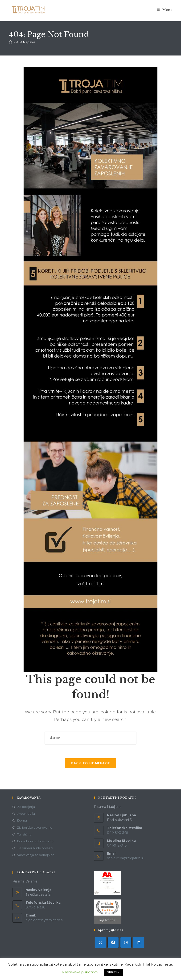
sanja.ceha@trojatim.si (125, 859)
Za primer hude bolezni (35, 849)
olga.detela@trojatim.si (44, 921)
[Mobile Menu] (165, 10)
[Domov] (10, 42)
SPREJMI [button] (114, 972)
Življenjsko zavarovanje (35, 828)
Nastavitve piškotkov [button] (80, 972)
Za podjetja (26, 807)
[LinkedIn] (139, 943)
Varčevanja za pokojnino (36, 856)
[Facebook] (113, 943)
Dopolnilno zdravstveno (35, 842)
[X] (100, 943)
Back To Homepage (91, 764)
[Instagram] (126, 943)
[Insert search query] (90, 738)
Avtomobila (26, 814)
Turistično (24, 835)
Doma (22, 821)
